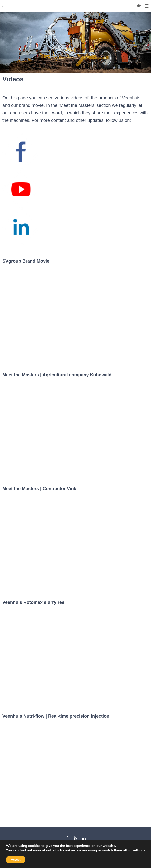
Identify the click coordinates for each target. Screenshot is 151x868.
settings (139, 850)
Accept (16, 860)
